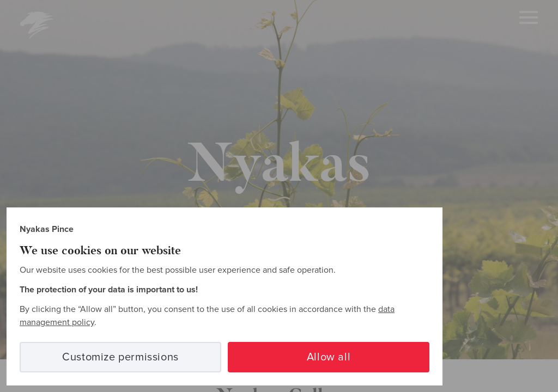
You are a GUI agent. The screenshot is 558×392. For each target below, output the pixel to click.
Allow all (329, 357)
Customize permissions (120, 357)
